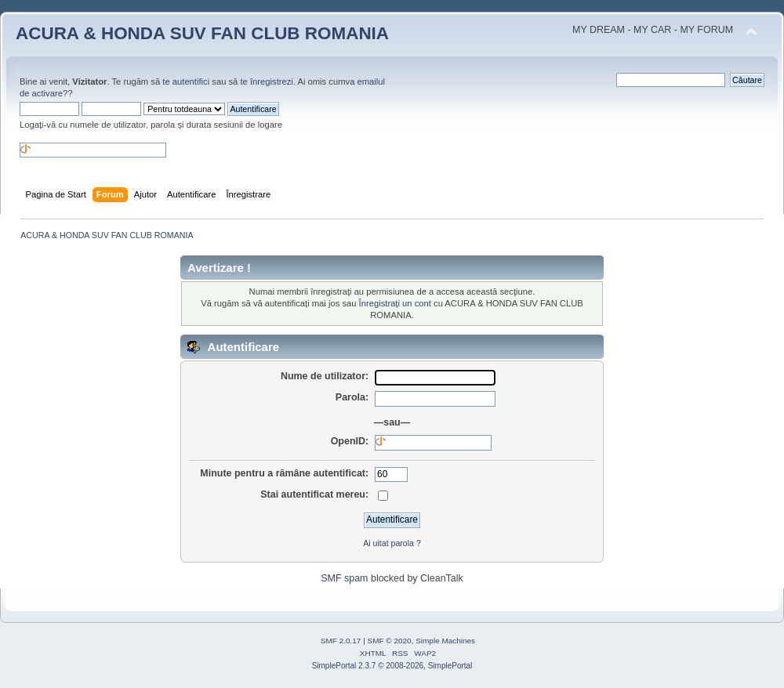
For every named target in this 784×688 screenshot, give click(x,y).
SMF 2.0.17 (341, 641)
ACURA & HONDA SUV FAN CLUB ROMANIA (202, 33)
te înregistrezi (266, 81)
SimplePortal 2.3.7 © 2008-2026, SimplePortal (392, 666)
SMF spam (344, 578)
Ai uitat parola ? (392, 543)
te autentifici (186, 81)
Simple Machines (445, 641)
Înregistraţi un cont (395, 303)
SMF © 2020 (390, 641)
